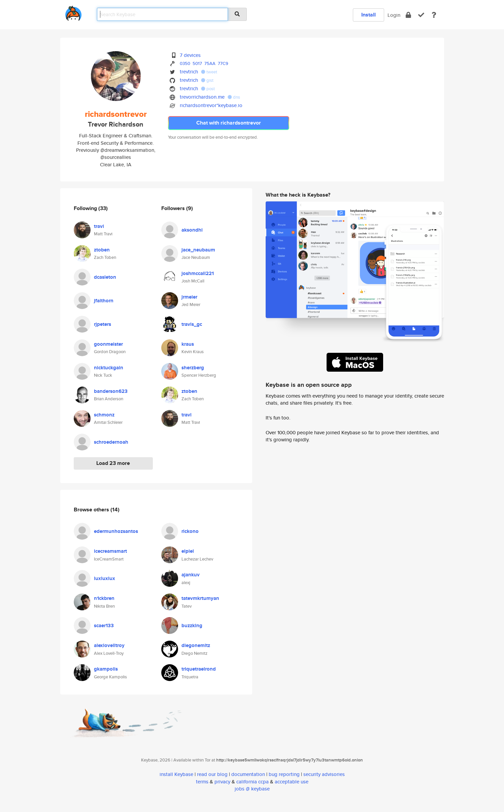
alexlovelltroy (109, 645)
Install (368, 15)
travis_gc (192, 324)
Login (394, 15)
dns (234, 97)
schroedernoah (111, 442)
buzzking (192, 625)
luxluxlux (105, 578)
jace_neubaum (198, 250)
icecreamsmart (110, 551)
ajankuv (191, 575)
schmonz (104, 415)
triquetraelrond (199, 669)
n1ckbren (104, 598)
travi (99, 226)
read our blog (212, 774)
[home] (73, 12)
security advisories (324, 774)
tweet (209, 72)
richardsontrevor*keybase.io (211, 105)
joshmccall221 (198, 273)
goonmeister (108, 344)
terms (202, 782)
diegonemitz (196, 645)
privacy (222, 782)
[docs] (434, 15)
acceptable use (292, 782)
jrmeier (189, 297)
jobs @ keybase (252, 789)
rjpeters (103, 324)
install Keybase (176, 774)
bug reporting (284, 774)
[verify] (421, 15)
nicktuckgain (109, 368)
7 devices (190, 55)
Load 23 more (113, 463)
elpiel (188, 551)
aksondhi (192, 230)
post (208, 89)
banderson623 (111, 391)
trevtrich (189, 72)
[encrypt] (408, 15)
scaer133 (104, 625)
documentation (248, 774)
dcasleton (105, 277)
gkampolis (106, 669)
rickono (190, 531)
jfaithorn (104, 301)
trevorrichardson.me (202, 97)
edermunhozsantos (116, 531)
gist (207, 80)
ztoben (102, 250)
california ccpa (253, 782)
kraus (188, 344)
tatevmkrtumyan (200, 598)
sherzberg (193, 368)
